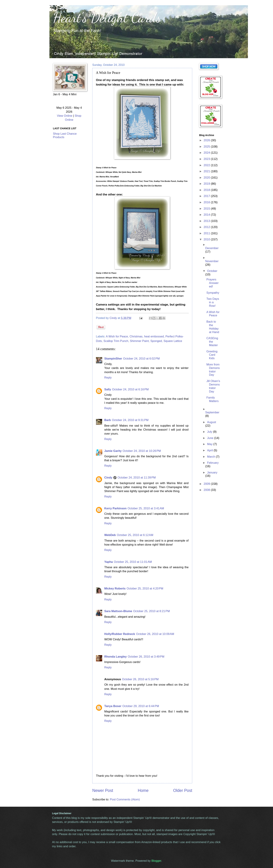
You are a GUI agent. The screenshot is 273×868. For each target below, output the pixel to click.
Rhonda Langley (116, 657)
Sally (108, 389)
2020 (207, 178)
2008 (207, 490)
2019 (207, 184)
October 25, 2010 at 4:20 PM (145, 589)
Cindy (108, 478)
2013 (207, 221)
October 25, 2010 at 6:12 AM (135, 535)
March (211, 457)
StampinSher (113, 359)
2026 (207, 140)
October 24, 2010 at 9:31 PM (130, 420)
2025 (207, 147)
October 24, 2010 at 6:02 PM (141, 359)
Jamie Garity (113, 451)
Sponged (156, 341)
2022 (207, 165)
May (210, 444)
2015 (207, 209)
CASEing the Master (212, 342)
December (212, 248)
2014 (207, 215)
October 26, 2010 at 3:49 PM (146, 657)
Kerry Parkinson (115, 508)
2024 (207, 153)
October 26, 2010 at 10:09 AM (155, 634)
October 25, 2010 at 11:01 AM (133, 562)
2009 (207, 484)
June (210, 438)
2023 (207, 159)
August (212, 422)
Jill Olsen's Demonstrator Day (213, 386)
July (210, 432)
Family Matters (212, 399)
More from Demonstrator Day (213, 370)
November (212, 261)
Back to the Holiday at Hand (213, 327)
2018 (207, 190)
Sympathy (213, 293)
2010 (207, 239)
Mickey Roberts (115, 589)
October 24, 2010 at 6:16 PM (130, 389)
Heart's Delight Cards (107, 17)
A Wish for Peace (117, 336)
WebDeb (110, 535)
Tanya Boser (113, 706)
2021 (207, 171)
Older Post (183, 790)
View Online (65, 116)
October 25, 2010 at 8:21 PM (151, 611)
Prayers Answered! (212, 283)
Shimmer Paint (139, 341)
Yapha (109, 562)
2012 (207, 227)
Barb (108, 420)
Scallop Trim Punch (116, 341)
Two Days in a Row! (213, 302)
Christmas (136, 336)
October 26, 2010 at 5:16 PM (140, 679)
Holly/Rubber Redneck (120, 634)
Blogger (156, 861)
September (212, 412)
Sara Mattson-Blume (118, 611)
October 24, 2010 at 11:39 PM (137, 478)
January (212, 472)
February (213, 463)
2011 (207, 233)
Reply (108, 378)
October (212, 271)
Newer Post (103, 790)
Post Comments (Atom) (125, 799)
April (210, 450)
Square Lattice (173, 341)
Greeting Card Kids (212, 355)
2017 (207, 196)
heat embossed (154, 336)
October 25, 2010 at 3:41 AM (146, 508)
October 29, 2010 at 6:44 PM (141, 706)
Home (143, 790)
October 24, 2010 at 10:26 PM (142, 451)
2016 (207, 202)
